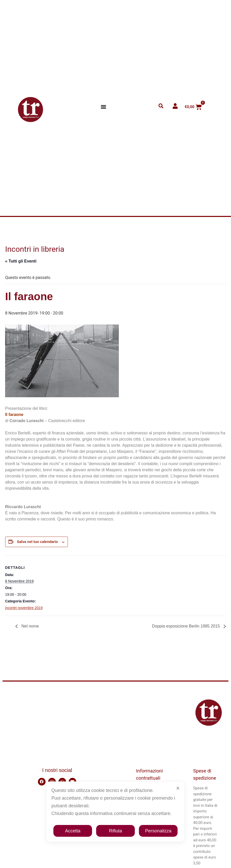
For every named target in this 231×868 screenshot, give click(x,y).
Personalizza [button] (158, 831)
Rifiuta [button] (115, 831)
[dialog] (115, 812)
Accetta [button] (73, 831)
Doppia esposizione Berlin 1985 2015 (186, 626)
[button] (104, 107)
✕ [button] (178, 788)
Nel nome (30, 626)
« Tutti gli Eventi (21, 261)
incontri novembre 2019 (24, 608)
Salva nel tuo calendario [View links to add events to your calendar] (37, 542)
